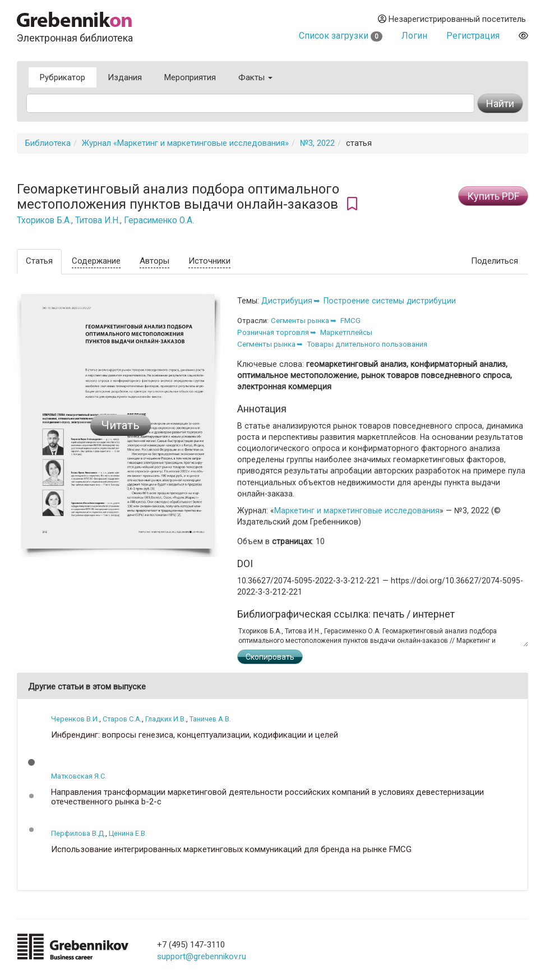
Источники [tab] (209, 261)
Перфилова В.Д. (78, 833)
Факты (255, 77)
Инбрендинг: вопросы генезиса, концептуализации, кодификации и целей (195, 735)
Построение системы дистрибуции (390, 301)
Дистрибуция (287, 301)
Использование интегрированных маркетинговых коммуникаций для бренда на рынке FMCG (231, 850)
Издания (125, 77)
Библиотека (48, 143)
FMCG (350, 321)
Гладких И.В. (166, 719)
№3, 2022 (317, 143)
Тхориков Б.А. (44, 220)
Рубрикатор (63, 77)
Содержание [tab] (96, 261)
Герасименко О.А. (159, 220)
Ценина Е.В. (128, 833)
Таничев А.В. (210, 719)
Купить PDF (493, 196)
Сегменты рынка (300, 321)
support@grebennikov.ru (202, 956)
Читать (121, 425)
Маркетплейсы (346, 332)
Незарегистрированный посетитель (452, 19)
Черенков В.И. (75, 719)
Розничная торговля (273, 332)
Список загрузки (341, 36)
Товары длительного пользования (367, 344)
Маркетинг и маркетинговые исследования (357, 510)
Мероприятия (190, 77)
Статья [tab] (39, 261)
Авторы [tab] (154, 261)
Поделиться (495, 261)
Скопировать (270, 657)
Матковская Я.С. (79, 776)
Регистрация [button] (473, 36)
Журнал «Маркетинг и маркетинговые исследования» (185, 143)
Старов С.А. (122, 719)
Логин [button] (414, 36)
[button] (31, 762)
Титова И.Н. (98, 220)
